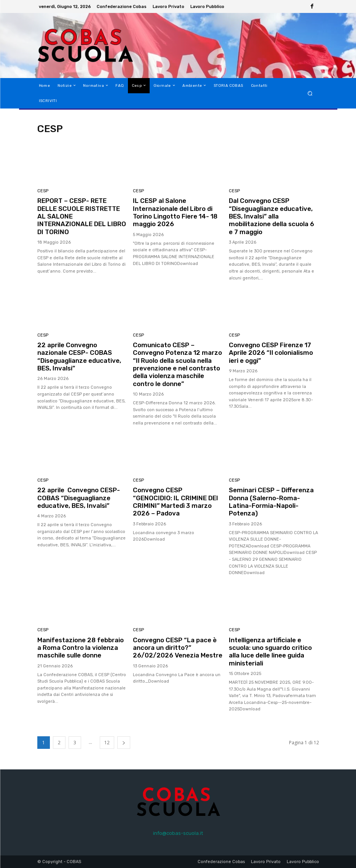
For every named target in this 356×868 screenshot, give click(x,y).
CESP (43, 191)
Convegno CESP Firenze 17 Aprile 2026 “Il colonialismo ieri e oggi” (271, 353)
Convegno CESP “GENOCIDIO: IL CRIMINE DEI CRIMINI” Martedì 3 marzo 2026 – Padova (176, 502)
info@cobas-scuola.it (178, 833)
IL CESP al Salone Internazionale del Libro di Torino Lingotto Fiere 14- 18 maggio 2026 (176, 212)
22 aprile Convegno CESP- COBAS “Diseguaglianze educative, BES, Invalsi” (79, 498)
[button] (310, 93)
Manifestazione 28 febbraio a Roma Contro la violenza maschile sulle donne (81, 648)
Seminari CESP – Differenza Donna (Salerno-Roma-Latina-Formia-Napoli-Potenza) (272, 502)
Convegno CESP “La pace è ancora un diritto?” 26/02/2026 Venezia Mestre (175, 652)
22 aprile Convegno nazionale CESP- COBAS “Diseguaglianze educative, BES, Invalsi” (79, 357)
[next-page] (124, 743)
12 (107, 743)
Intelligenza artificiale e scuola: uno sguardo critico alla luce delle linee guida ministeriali (271, 652)
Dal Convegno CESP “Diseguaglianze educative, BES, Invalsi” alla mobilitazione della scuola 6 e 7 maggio (271, 216)
